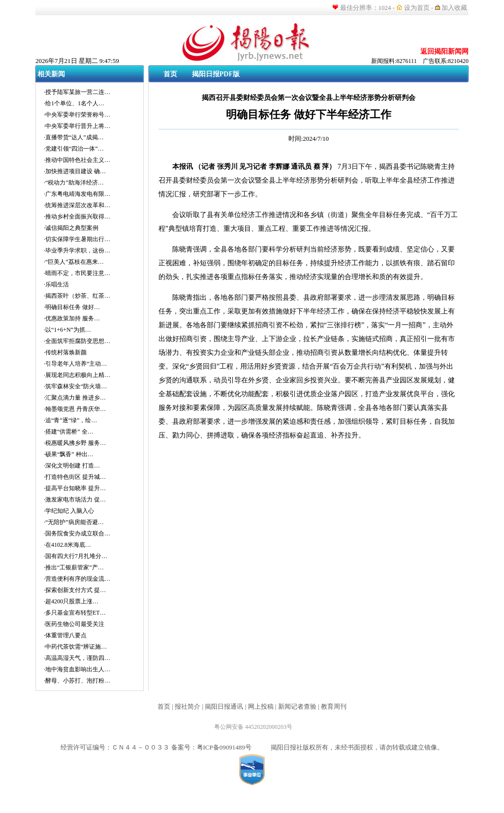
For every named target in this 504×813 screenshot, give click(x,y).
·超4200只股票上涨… (71, 601)
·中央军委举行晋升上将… (77, 126)
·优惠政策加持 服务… (72, 318)
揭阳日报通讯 (224, 706)
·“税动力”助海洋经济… (74, 183)
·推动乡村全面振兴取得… (77, 217)
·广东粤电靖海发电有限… (77, 194)
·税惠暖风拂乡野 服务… (75, 443)
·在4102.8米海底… (67, 545)
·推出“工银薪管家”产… (74, 567)
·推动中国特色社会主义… (77, 160)
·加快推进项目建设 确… (75, 171)
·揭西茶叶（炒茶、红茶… (77, 296)
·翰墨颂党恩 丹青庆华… (75, 409)
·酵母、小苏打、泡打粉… (77, 681)
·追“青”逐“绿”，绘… (70, 420)
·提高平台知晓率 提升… (75, 488)
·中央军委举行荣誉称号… (77, 115)
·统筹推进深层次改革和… (77, 205)
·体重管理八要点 (65, 635)
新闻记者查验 (297, 706)
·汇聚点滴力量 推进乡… (75, 398)
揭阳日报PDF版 (216, 74)
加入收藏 (455, 8)
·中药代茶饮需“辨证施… (75, 647)
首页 (170, 74)
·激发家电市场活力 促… (75, 500)
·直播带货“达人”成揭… (74, 137)
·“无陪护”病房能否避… (74, 522)
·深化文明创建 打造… (72, 466)
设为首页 (417, 8)
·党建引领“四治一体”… (74, 149)
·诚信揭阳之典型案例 (71, 228)
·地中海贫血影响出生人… (77, 669)
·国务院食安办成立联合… (77, 533)
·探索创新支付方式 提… (75, 590)
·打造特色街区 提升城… (75, 477)
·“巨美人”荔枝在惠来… (74, 262)
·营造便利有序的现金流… (77, 579)
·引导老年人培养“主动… (75, 364)
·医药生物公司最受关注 (74, 624)
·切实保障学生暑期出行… (77, 239)
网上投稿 (261, 706)
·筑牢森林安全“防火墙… (75, 386)
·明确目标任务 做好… (72, 307)
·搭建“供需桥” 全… (69, 432)
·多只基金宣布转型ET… (75, 613)
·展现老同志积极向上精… (77, 375)
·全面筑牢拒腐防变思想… (77, 341)
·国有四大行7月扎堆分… (76, 556)
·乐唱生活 (56, 284)
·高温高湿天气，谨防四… (77, 658)
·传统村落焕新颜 (65, 352)
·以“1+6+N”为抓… (67, 330)
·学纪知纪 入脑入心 (69, 511)
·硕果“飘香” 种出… (69, 454)
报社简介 (188, 706)
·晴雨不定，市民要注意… (77, 273)
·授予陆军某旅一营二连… (77, 92)
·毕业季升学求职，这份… (77, 250)
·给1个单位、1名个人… (74, 103)
